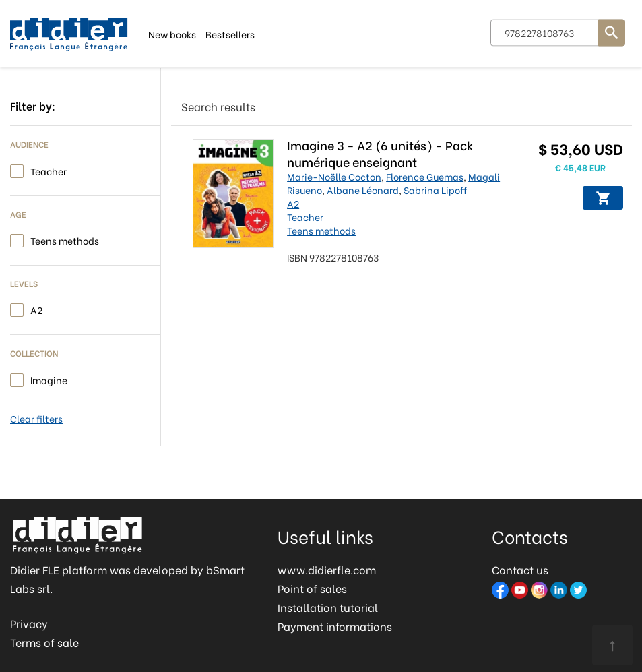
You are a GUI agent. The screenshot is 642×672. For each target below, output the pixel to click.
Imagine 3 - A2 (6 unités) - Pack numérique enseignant (382, 153)
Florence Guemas (427, 176)
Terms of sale (44, 642)
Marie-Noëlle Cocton (336, 176)
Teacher (49, 170)
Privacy (29, 623)
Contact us (520, 569)
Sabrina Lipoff (437, 190)
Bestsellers (230, 33)
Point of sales (312, 588)
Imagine (49, 379)
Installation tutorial (328, 607)
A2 (36, 309)
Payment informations (335, 626)
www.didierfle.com (327, 569)
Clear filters (36, 418)
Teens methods (65, 240)
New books (172, 33)
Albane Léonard (365, 190)
